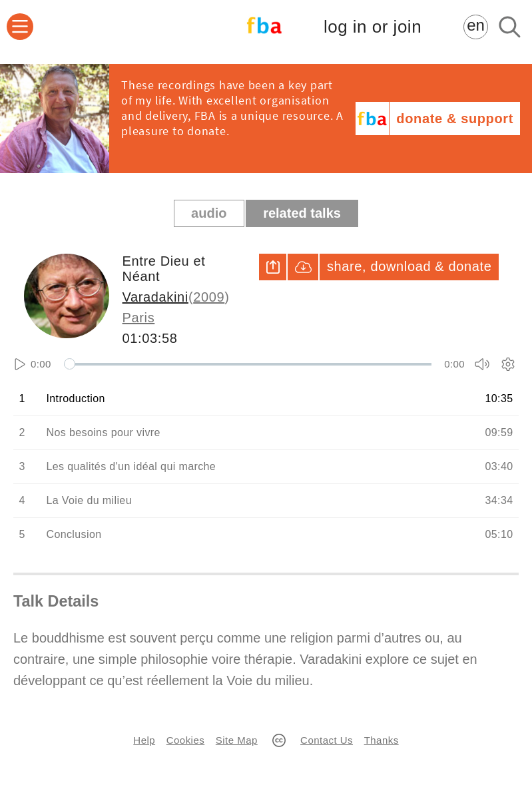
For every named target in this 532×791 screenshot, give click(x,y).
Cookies (185, 740)
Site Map (237, 740)
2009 (209, 297)
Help (144, 740)
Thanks (382, 740)
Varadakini (155, 297)
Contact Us (327, 740)
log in (373, 27)
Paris (139, 318)
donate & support (455, 119)
